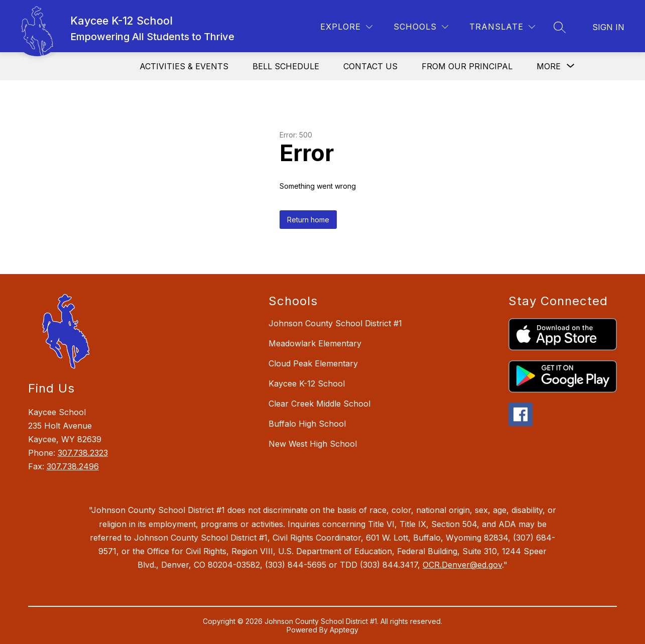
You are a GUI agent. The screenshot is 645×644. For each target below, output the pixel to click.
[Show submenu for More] (549, 66)
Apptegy (344, 630)
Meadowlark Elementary (315, 343)
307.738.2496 (73, 466)
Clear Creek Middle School (319, 404)
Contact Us (370, 66)
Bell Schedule (286, 66)
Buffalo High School (307, 424)
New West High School (313, 444)
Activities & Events (184, 66)
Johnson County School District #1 (335, 323)
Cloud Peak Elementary (313, 363)
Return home (308, 220)
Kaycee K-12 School (307, 383)
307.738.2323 (83, 453)
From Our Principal (467, 66)
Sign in (608, 27)
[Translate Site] (502, 27)
